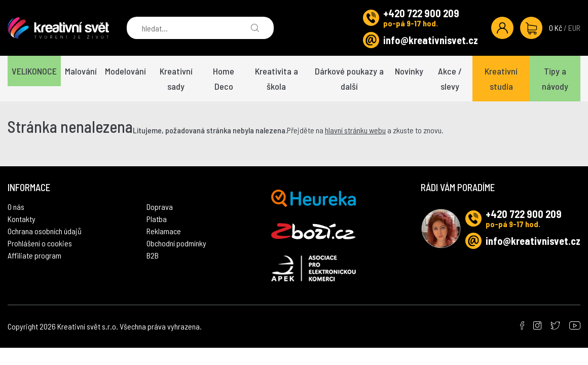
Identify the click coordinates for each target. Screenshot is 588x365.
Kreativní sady (176, 79)
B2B (153, 255)
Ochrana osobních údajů (45, 231)
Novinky (409, 71)
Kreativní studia (501, 79)
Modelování (125, 71)
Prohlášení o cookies (40, 243)
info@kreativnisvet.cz (431, 40)
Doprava (160, 207)
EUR (574, 28)
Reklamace (164, 231)
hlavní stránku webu (355, 130)
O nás (16, 207)
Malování (81, 71)
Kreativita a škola (277, 79)
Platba (157, 219)
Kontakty (22, 219)
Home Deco (224, 79)
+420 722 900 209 (421, 13)
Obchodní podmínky (176, 243)
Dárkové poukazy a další (349, 79)
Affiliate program (34, 255)
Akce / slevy (450, 79)
